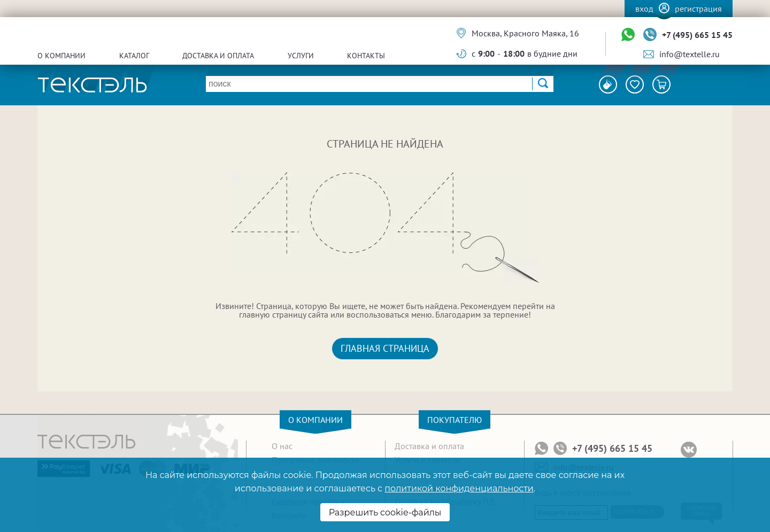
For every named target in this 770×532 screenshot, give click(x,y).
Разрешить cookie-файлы (385, 512)
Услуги (301, 56)
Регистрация (698, 9)
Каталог (134, 56)
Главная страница (385, 348)
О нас (282, 446)
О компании (61, 56)
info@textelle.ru (690, 54)
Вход (644, 9)
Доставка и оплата (218, 56)
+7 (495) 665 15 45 (697, 35)
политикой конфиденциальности (459, 488)
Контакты (366, 56)
